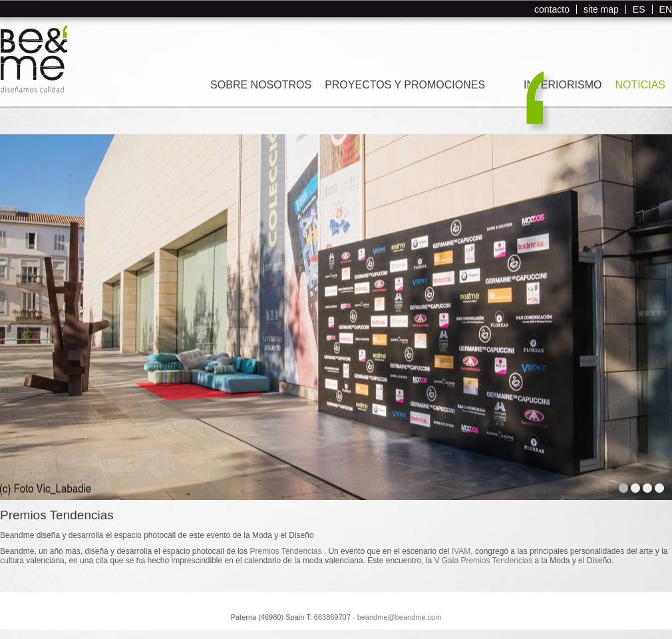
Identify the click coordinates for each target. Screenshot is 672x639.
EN (666, 9)
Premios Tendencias (287, 551)
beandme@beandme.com (400, 617)
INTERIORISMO (563, 85)
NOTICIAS (640, 85)
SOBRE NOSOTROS (261, 85)
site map (601, 9)
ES (639, 9)
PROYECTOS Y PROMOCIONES (405, 85)
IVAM (461, 551)
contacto (552, 9)
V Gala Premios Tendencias (483, 561)
